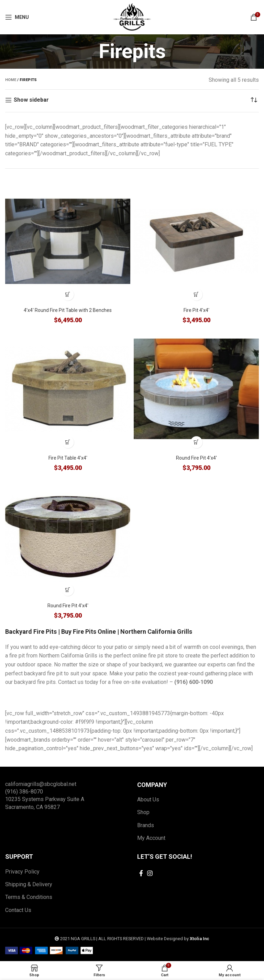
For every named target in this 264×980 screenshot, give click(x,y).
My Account (151, 838)
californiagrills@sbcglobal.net (41, 784)
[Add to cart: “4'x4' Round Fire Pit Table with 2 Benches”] (68, 295)
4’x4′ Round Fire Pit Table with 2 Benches (68, 310)
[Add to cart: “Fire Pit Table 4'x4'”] (68, 442)
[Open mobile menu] (17, 17)
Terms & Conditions (29, 897)
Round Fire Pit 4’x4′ (196, 458)
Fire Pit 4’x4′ (196, 310)
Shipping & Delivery (29, 884)
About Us (148, 799)
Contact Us (18, 910)
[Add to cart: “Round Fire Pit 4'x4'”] (196, 442)
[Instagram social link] (150, 873)
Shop (143, 812)
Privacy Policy (22, 872)
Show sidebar (31, 100)
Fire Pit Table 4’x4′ (68, 458)
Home (11, 80)
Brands (146, 825)
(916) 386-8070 (24, 792)
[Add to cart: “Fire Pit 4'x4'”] (196, 295)
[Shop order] (254, 100)
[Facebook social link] (141, 873)
